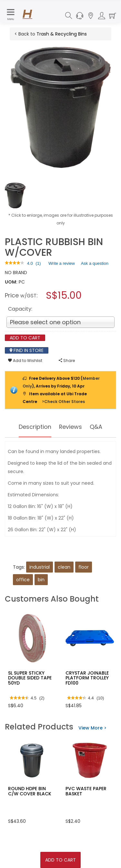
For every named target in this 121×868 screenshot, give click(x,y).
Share (67, 361)
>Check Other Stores (63, 402)
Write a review (62, 264)
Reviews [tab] (71, 427)
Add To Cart (60, 860)
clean (64, 567)
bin (41, 580)
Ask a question (95, 263)
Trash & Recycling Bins (62, 34)
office (23, 580)
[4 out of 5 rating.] (30, 263)
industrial (40, 567)
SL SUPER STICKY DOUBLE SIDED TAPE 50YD (30, 678)
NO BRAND (16, 273)
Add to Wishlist (25, 361)
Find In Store (27, 350)
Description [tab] (35, 427)
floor (84, 567)
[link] (15, 263)
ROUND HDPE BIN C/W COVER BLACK (30, 791)
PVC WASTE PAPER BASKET (86, 791)
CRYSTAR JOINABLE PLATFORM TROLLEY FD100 (87, 678)
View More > (92, 728)
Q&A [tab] (96, 427)
